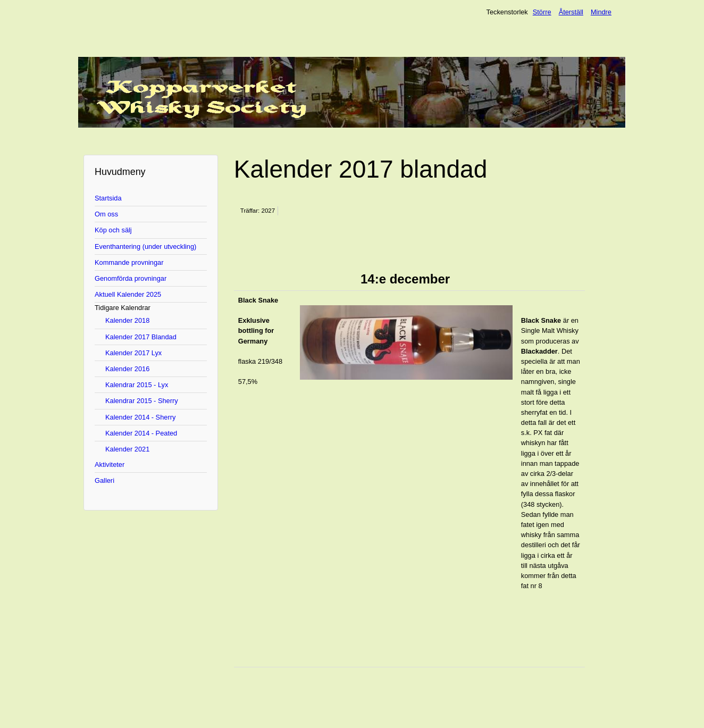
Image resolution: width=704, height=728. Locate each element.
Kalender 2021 (127, 449)
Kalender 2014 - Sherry (140, 417)
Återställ (571, 12)
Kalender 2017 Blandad (141, 337)
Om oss (106, 214)
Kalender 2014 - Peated (141, 433)
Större (542, 12)
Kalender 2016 (127, 369)
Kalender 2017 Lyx (133, 353)
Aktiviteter (110, 465)
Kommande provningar (129, 262)
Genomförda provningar (131, 278)
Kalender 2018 (127, 320)
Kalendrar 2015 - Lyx (137, 385)
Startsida (108, 198)
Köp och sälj (113, 230)
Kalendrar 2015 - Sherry (142, 401)
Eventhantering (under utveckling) (145, 246)
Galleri (104, 480)
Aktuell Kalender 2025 (128, 294)
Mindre (601, 12)
